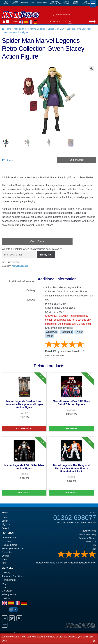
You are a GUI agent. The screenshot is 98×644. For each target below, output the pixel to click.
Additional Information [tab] (22, 281)
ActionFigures (66, 3)
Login (11, 22)
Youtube (19, 618)
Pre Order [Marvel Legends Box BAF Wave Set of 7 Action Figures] (71, 428)
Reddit (50, 336)
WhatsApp (52, 332)
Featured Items (9, 538)
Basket (5, 528)
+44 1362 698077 (65, 523)
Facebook (66, 332)
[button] (91, 69)
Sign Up (6, 524)
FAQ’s (5, 584)
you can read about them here (39, 637)
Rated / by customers (58, 351)
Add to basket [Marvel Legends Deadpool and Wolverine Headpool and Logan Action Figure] (24, 428)
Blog (4, 563)
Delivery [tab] (31, 290)
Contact (7, 22)
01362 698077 (75, 518)
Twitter (79, 332)
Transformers (42, 3)
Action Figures (21, 29)
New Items (7, 541)
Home (4, 22)
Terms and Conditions (13, 576)
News (16, 21)
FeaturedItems (14, 3)
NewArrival (6, 3)
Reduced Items (9, 545)
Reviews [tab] (31, 300)
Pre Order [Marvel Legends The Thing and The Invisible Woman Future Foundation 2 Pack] (71, 493)
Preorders (24, 3)
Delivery (6, 573)
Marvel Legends (38, 29)
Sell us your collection (13, 549)
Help (4, 587)
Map (94, 549)
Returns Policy (9, 580)
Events (5, 556)
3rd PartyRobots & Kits (55, 3)
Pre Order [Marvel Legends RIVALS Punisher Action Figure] (24, 493)
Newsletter (7, 552)
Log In (5, 521)
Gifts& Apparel (86, 3)
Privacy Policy (9, 594)
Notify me (46, 255)
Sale (32, 3)
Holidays (6, 598)
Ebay (5, 625)
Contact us (7, 591)
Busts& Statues (75, 3)
